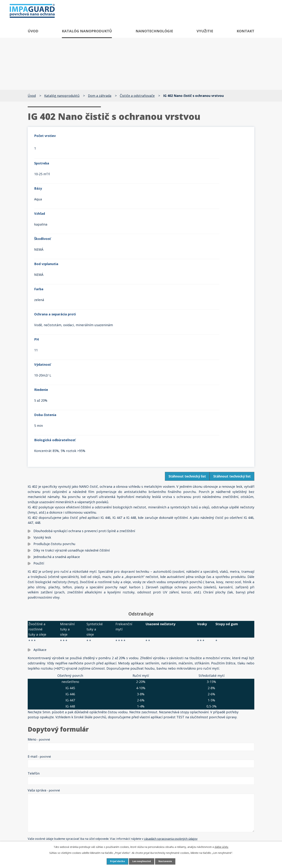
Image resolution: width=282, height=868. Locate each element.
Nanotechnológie (154, 31)
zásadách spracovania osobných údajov (171, 675)
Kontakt (245, 31)
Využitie (205, 31)
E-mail (39, 593)
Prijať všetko (116, 861)
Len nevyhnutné (142, 861)
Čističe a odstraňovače (137, 96)
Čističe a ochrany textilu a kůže (57, 802)
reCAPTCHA (65, 683)
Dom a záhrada (100, 96)
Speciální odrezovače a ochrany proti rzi (64, 759)
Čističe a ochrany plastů (52, 810)
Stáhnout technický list (183, 313)
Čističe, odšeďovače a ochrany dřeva (61, 795)
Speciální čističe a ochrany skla (57, 787)
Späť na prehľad (40, 705)
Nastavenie (167, 861)
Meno (39, 576)
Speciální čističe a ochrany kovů (58, 779)
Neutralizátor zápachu (51, 831)
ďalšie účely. (222, 847)
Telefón (34, 610)
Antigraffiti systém (48, 738)
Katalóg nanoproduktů (87, 31)
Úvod (33, 31)
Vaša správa (44, 627)
